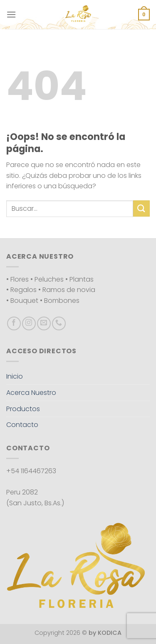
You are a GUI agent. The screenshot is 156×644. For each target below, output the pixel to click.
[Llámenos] (59, 323)
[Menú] (11, 14)
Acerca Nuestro (31, 393)
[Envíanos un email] (44, 323)
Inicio (15, 376)
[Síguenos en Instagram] (29, 323)
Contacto (22, 425)
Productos (23, 409)
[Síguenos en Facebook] (14, 323)
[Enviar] (141, 208)
